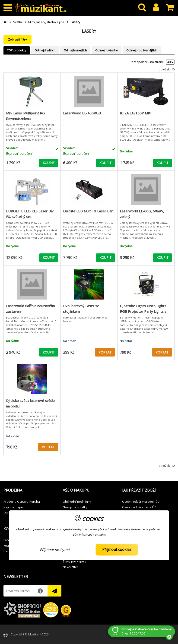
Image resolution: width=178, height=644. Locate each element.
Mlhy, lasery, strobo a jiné (46, 22)
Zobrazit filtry (17, 39)
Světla (17, 22)
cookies (100, 535)
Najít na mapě (13, 507)
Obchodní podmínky (77, 502)
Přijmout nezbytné (55, 549)
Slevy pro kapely (75, 561)
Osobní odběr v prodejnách (141, 502)
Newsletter (70, 567)
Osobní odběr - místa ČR (139, 507)
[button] (30, 490)
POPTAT (105, 352)
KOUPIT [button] (49, 163)
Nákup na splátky (75, 507)
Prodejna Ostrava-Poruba (22, 502)
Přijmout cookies (117, 549)
